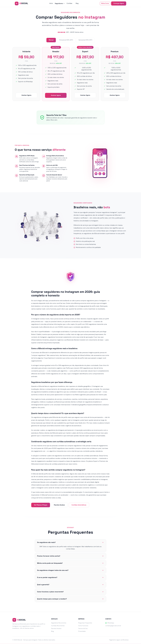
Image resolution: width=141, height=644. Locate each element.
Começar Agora (119, 3)
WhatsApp (110, 623)
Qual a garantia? (70, 585)
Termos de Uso (83, 628)
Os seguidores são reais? (70, 542)
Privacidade (82, 631)
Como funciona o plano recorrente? (70, 592)
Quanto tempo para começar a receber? (70, 599)
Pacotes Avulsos (59, 505)
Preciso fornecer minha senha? (70, 556)
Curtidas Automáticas (79, 505)
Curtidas (69, 3)
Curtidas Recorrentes (58, 626)
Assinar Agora (26, 95)
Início (51, 3)
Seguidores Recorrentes (59, 623)
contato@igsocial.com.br (113, 626)
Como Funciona (83, 626)
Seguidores (60, 3)
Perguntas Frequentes (85, 623)
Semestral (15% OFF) (85, 40)
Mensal (51, 40)
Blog (77, 3)
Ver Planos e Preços (41, 505)
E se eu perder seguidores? (70, 577)
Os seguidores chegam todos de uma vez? (70, 570)
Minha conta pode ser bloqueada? (70, 563)
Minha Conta (105, 3)
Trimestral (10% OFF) (66, 40)
